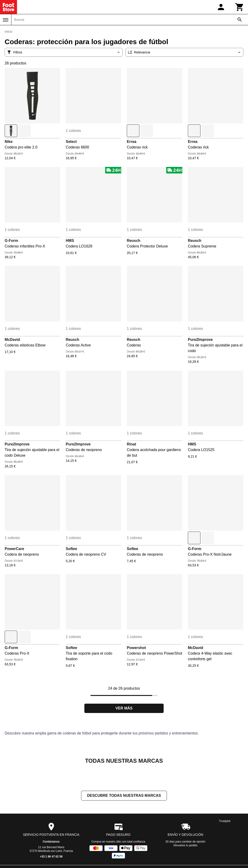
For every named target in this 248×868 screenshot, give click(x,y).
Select (71, 142)
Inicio (9, 32)
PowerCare (14, 549)
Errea (132, 142)
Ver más (124, 708)
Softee (71, 549)
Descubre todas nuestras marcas (124, 796)
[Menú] (6, 20)
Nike (9, 142)
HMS (70, 241)
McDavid (12, 340)
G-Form (11, 241)
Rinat (131, 444)
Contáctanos (51, 842)
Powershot (136, 648)
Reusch (134, 241)
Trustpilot (225, 822)
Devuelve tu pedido (185, 846)
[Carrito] (240, 7)
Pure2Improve (200, 340)
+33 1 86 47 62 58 (51, 857)
